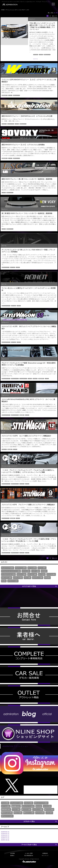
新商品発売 (4, 95)
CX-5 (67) (44, 571)
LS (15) (3, 581)
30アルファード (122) (28, 806)
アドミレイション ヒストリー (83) (11, 571)
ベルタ (29, 379)
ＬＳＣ (41, 55)
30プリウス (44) (49, 810)
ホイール (12, 267)
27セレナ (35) (18, 813)
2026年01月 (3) (5, 838)
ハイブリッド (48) (37, 810)
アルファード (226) (20, 568)
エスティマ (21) (18, 578)
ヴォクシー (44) (21, 574)
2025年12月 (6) (5, 840)
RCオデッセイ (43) (7, 813)
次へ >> (55, 16)
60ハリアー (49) (26, 810)
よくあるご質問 (29, 853)
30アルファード (5, 267)
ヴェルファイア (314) (7, 568)
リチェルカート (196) (16, 803)
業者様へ (12, 855)
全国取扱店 (45, 853)
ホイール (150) (5, 806)
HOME (3, 10)
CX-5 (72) (38, 806)
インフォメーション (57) (8, 574)
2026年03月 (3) (5, 834)
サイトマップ (45, 855)
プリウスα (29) (40, 813)
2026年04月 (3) (5, 832)
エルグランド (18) (37, 578)
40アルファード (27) (7, 816)
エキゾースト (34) (6, 578)
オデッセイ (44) (32, 574)
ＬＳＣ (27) (49, 813)
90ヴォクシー (47, 55)
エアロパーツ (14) (13, 581)
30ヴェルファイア (6, 306)
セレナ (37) (41, 574)
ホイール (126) (32, 568)
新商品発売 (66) (6, 810)
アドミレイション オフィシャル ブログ (15, 10)
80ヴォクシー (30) (28, 813)
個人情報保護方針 (29, 855)
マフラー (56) (16, 810)
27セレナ (4, 449)
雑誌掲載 (22, 415)
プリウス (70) (26, 571)
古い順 (56, 13)
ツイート (35, 59)
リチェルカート (23, 379)
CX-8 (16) (47, 578)
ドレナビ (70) (47, 806)
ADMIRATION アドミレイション (15, 746)
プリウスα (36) (51, 574)
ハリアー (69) (35, 571)
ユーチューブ (10, 124)
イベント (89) (42, 568)
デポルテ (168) (28, 803)
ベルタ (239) (5, 803)
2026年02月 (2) (5, 836)
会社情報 (12, 853)
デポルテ (4, 124)
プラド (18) (27, 578)
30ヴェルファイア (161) (41, 803)
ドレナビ (35, 55)
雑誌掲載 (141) (16, 806)
